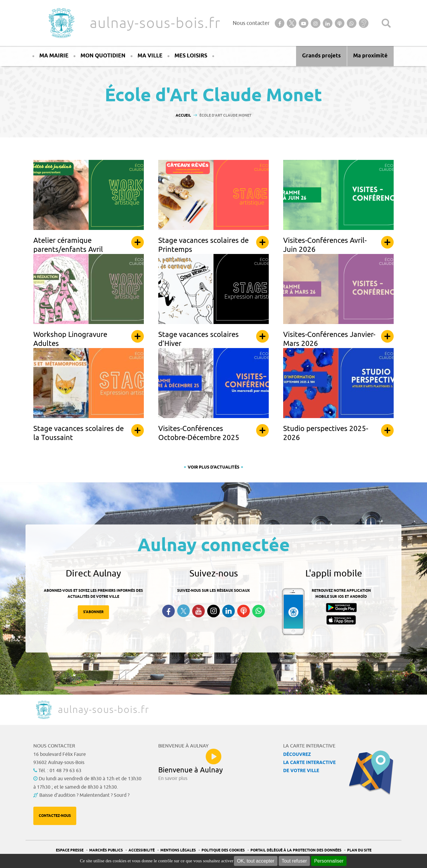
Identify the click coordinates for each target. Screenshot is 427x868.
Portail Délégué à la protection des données (296, 850)
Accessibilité (142, 850)
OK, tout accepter (256, 861)
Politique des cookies (223, 850)
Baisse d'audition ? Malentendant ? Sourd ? (84, 795)
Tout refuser (294, 861)
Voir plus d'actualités (213, 468)
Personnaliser (329, 861)
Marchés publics (106, 850)
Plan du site (359, 850)
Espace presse (70, 850)
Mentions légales (178, 850)
